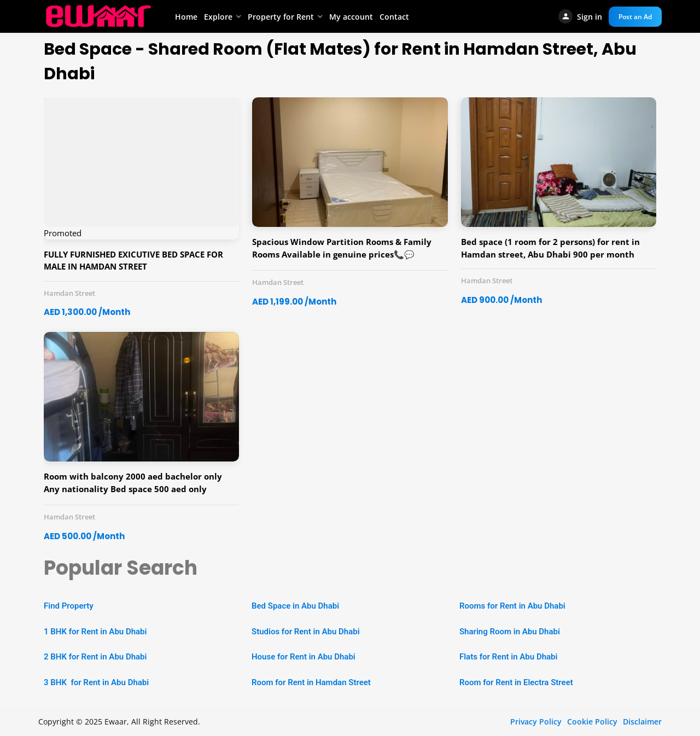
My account (351, 17)
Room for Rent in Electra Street (516, 682)
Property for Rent (281, 17)
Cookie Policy (592, 722)
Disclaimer (642, 722)
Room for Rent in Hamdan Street (311, 682)
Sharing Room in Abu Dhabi (510, 632)
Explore (218, 17)
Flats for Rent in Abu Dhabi (508, 657)
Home (186, 17)
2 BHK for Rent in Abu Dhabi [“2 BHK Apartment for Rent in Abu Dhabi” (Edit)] (95, 657)
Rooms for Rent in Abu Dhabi (512, 606)
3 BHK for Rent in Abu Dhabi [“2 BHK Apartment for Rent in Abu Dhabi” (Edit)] (96, 682)
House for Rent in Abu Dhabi (304, 657)
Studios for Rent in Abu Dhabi (306, 632)
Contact (394, 17)
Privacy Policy (536, 722)
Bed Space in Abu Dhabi (295, 606)
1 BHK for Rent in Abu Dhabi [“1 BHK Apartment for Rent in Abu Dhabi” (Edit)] (95, 632)
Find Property (69, 606)
